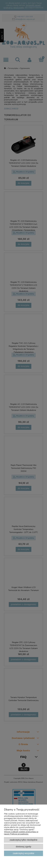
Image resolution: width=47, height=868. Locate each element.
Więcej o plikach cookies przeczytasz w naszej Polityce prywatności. (21, 833)
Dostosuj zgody (23, 847)
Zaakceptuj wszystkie (24, 853)
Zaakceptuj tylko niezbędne (23, 840)
